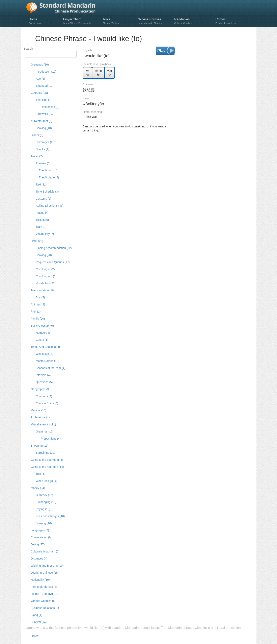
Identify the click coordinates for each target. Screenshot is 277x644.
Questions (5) (44, 382)
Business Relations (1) (45, 608)
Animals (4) (38, 304)
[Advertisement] (168, 146)
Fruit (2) (36, 312)
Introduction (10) (46, 72)
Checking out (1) (46, 276)
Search (29, 49)
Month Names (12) (48, 361)
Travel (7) (37, 156)
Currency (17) (45, 495)
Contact (232, 21)
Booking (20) (44, 255)
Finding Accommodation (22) (54, 248)
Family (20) (38, 319)
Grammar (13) (45, 431)
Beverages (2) (45, 142)
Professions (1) (40, 417)
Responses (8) (50, 107)
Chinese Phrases (153, 21)
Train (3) (41, 227)
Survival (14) (39, 622)
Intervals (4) (43, 375)
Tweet (36, 636)
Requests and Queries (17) (53, 262)
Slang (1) (37, 615)
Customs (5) (44, 199)
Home (44, 21)
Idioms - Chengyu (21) (45, 594)
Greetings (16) (40, 65)
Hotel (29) (37, 241)
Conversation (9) (41, 537)
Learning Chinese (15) (45, 573)
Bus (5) (40, 297)
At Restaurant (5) (42, 121)
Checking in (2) (45, 269)
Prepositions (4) (51, 439)
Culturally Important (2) (45, 551)
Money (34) (38, 488)
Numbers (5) (44, 333)
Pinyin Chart (81, 21)
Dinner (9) (37, 135)
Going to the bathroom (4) (47, 460)
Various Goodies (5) (43, 601)
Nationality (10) (40, 580)
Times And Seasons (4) (45, 347)
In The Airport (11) (47, 170)
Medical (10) (39, 410)
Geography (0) (40, 389)
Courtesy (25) (39, 93)
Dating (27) (38, 544)
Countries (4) (44, 396)
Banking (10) (44, 523)
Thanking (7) (44, 100)
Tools (118, 21)
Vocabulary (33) (46, 283)
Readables (193, 21)
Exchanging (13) (46, 502)
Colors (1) (42, 340)
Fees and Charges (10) (50, 516)
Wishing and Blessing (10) (47, 566)
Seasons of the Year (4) (51, 368)
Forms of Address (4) (44, 587)
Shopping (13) (40, 446)
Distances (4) (39, 559)
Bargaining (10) (46, 453)
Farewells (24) (45, 114)
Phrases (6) (43, 163)
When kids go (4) (47, 481)
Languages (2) (40, 530)
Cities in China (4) (47, 403)
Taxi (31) (41, 184)
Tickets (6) (42, 220)
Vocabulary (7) (45, 234)
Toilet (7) (41, 474)
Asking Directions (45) (50, 206)
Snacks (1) (43, 149)
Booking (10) (44, 128)
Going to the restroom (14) (47, 467)
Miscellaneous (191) (43, 424)
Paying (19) (43, 509)
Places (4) (42, 213)
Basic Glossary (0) (42, 326)
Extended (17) (45, 86)
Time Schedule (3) (47, 192)
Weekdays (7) (45, 354)
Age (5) (40, 79)
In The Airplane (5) (47, 177)
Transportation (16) (43, 290)
